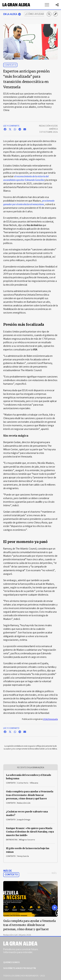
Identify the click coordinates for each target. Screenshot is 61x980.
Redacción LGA (10, 935)
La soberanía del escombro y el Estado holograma (29, 777)
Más (54, 873)
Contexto (10, 65)
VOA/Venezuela (50, 719)
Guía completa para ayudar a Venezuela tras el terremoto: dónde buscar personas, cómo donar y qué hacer (30, 795)
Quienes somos (11, 962)
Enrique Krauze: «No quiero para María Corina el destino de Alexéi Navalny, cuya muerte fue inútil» (30, 832)
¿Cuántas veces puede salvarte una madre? (27, 813)
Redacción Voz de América (48, 127)
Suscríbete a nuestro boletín (20, 968)
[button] (47, 5)
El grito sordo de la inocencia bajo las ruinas (28, 850)
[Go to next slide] (55, 908)
